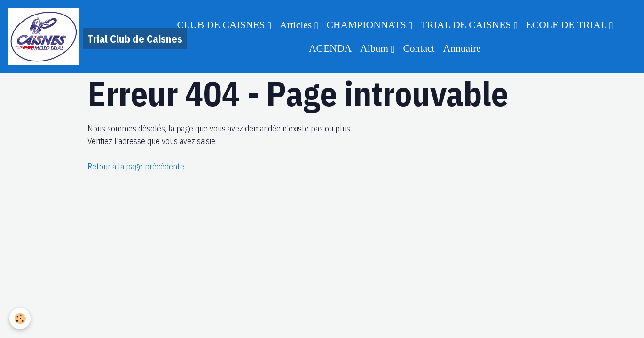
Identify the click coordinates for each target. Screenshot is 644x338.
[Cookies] (20, 319)
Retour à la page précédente (136, 166)
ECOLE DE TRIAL (568, 25)
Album (375, 48)
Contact (419, 48)
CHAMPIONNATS (368, 25)
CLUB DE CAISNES (222, 25)
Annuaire (462, 48)
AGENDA (330, 48)
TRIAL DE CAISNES (467, 25)
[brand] (77, 37)
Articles (297, 25)
